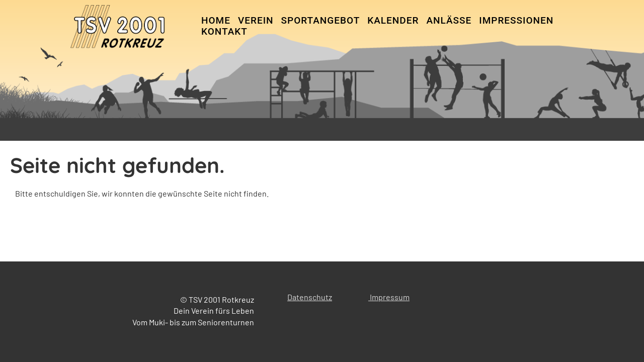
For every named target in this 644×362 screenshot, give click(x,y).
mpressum (391, 297)
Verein (256, 20)
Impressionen (516, 20)
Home (216, 20)
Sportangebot (321, 20)
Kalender (393, 20)
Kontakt (224, 31)
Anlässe (449, 20)
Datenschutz (310, 297)
